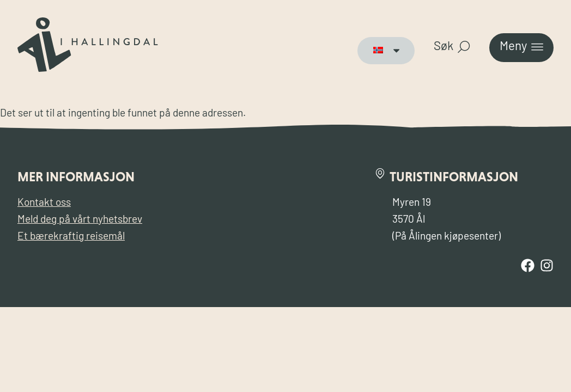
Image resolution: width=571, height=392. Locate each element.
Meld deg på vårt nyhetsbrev (80, 220)
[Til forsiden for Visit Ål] (88, 69)
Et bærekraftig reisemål (71, 237)
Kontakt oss (44, 203)
